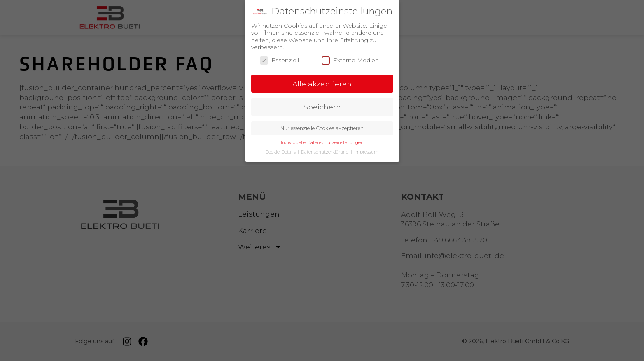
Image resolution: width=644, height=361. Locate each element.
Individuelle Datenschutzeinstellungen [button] (322, 141)
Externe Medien (350, 59)
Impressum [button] (366, 151)
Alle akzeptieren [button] (322, 83)
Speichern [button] (322, 106)
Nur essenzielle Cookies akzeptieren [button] (322, 127)
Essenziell (279, 59)
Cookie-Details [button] (281, 151)
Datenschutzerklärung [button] (325, 151)
